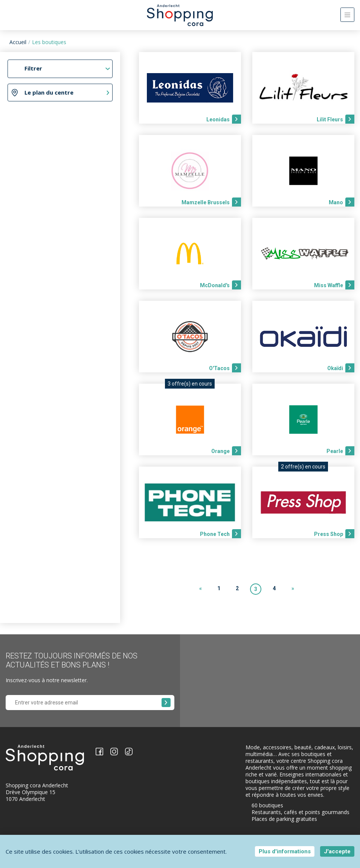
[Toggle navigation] (347, 15)
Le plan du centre (49, 92)
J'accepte (337, 851)
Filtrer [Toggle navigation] (33, 68)
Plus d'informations (285, 851)
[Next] (293, 589)
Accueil (18, 42)
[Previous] (200, 589)
